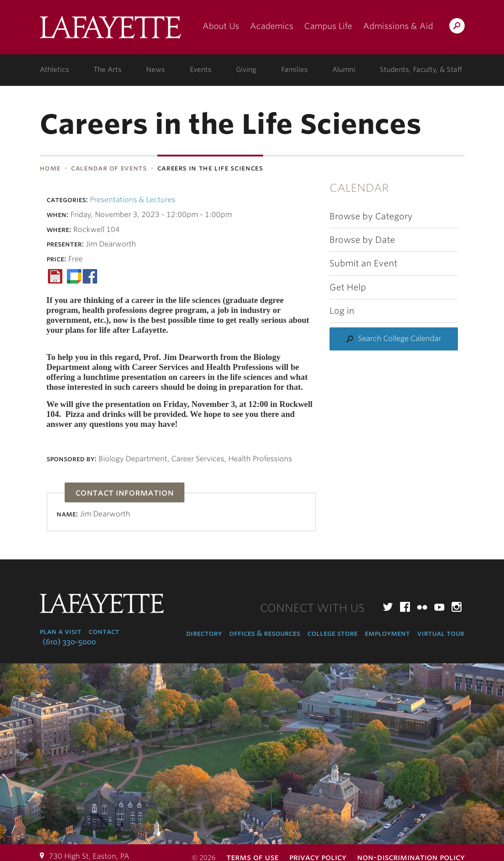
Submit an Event (363, 263)
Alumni (344, 70)
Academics (272, 26)
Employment (387, 633)
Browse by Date (362, 240)
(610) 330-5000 (69, 642)
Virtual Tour (441, 633)
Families (294, 70)
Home (50, 168)
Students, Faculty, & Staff (421, 70)
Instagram (457, 607)
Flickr (422, 607)
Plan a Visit (61, 632)
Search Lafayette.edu (457, 27)
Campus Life (328, 26)
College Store (332, 633)
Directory (204, 633)
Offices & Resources (265, 633)
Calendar (359, 188)
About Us (221, 26)
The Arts (108, 70)
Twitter (388, 607)
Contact (104, 632)
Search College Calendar (400, 338)
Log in (342, 311)
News (155, 70)
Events (201, 70)
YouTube (439, 607)
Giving (246, 70)
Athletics (54, 70)
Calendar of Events (109, 168)
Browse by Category (371, 216)
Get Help (348, 287)
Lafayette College (111, 31)
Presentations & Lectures (133, 200)
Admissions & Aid (398, 26)
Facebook (405, 607)
